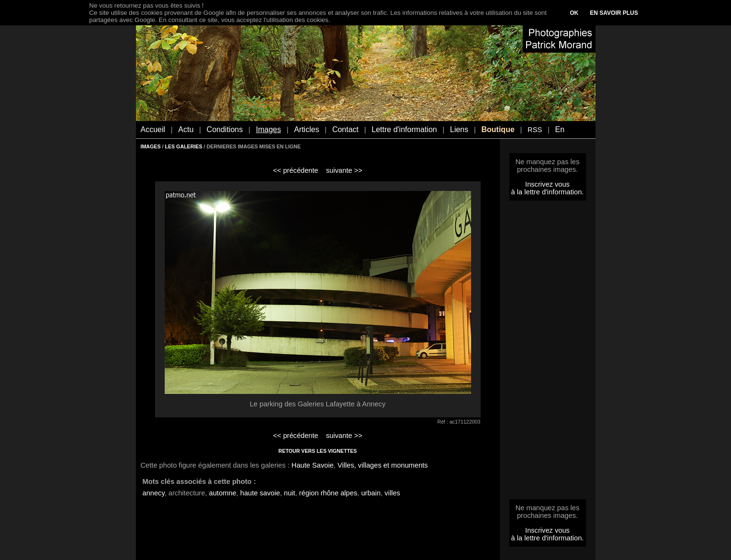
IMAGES (151, 146)
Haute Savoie (313, 465)
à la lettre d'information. (548, 192)
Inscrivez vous (547, 184)
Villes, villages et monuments (383, 465)
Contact (345, 129)
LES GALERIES (183, 146)
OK (574, 13)
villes (392, 493)
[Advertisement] (548, 353)
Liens (459, 129)
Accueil (153, 129)
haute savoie (260, 493)
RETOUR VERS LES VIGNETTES (318, 451)
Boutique (498, 129)
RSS (535, 130)
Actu (186, 129)
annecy (154, 493)
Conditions (225, 129)
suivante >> (344, 170)
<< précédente (296, 170)
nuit (290, 493)
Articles (306, 129)
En (560, 129)
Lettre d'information (404, 129)
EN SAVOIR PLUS (614, 13)
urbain (371, 493)
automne (223, 493)
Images (268, 129)
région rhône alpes (328, 493)
